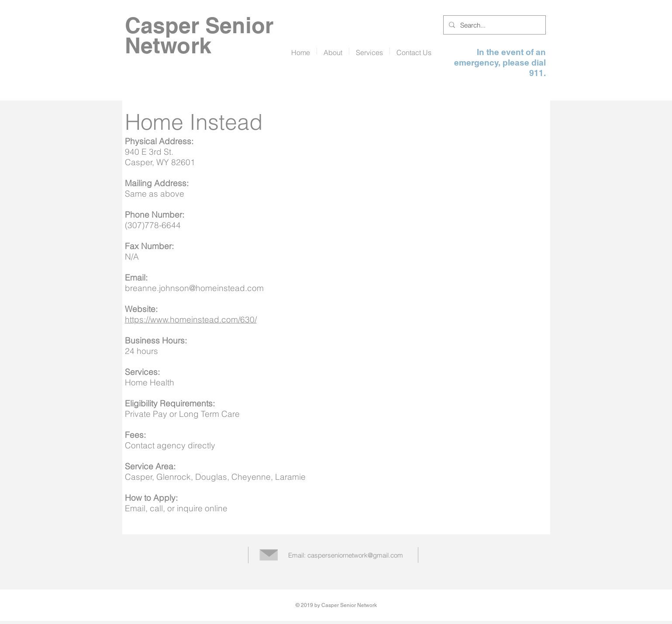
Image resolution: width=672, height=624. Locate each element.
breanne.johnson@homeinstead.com (194, 288)
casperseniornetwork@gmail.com (355, 555)
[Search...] (494, 25)
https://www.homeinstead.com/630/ (191, 319)
